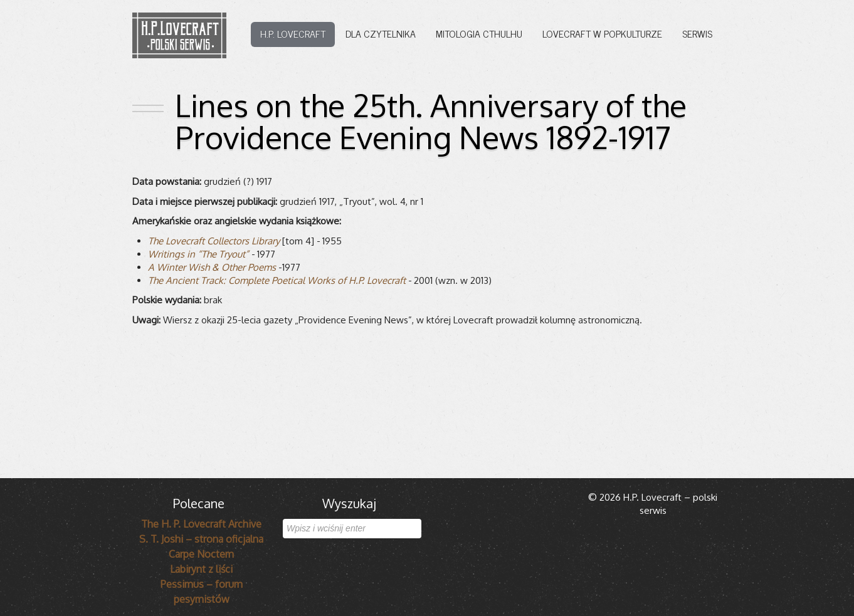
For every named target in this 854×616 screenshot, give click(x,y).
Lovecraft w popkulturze (602, 33)
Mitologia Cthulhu (479, 33)
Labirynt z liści (201, 569)
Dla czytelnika (381, 33)
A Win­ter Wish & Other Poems (212, 267)
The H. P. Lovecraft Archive (201, 524)
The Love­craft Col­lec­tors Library (214, 241)
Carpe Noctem (201, 554)
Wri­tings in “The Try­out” (198, 254)
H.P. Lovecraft (293, 33)
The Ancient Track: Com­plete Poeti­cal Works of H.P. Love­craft (277, 280)
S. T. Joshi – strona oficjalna (201, 539)
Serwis (697, 33)
